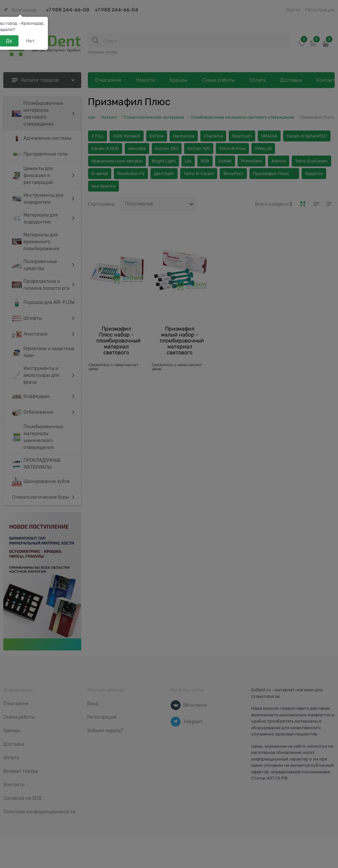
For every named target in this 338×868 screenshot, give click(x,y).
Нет (30, 41)
